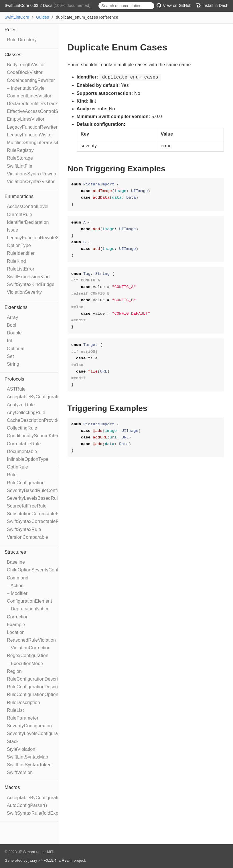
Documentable (22, 451)
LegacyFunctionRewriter (32, 127)
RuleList (15, 710)
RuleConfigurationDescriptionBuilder (45, 687)
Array (12, 317)
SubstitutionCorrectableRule (36, 514)
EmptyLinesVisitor (26, 119)
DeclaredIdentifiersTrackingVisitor (42, 104)
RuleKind (16, 261)
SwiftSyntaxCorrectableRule (36, 521)
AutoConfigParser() (27, 805)
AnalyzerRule (21, 405)
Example (16, 625)
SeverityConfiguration (29, 726)
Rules (11, 30)
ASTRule (16, 389)
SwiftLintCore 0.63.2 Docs (29, 5)
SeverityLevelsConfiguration (36, 733)
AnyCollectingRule (26, 413)
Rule (12, 475)
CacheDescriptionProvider (34, 420)
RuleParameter (23, 718)
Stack (13, 741)
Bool (12, 325)
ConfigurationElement (29, 601)
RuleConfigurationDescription (37, 679)
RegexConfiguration (28, 656)
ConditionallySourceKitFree (35, 436)
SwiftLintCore (17, 17)
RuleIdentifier (21, 253)
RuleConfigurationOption (33, 694)
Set (10, 356)
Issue (12, 230)
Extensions (16, 307)
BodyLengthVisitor (26, 65)
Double (14, 333)
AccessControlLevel (28, 206)
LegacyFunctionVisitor (30, 135)
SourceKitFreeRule (27, 506)
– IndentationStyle (26, 88)
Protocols (14, 379)
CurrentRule (19, 214)
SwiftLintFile (20, 166)
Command (18, 578)
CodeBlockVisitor (25, 72)
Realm (67, 860)
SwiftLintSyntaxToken (29, 765)
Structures (15, 552)
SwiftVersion (20, 772)
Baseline (16, 562)
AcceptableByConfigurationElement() (45, 798)
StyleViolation (21, 749)
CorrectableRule (24, 444)
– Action (15, 586)
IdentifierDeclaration (28, 222)
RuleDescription (23, 703)
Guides (43, 17)
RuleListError (21, 269)
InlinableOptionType (28, 459)
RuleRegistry (20, 150)
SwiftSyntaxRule (24, 529)
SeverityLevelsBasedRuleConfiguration (48, 498)
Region (14, 671)
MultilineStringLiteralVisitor (35, 143)
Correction (18, 617)
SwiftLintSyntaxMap (27, 757)
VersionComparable (27, 537)
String (13, 364)
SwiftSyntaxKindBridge (31, 284)
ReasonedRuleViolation (31, 640)
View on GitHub (174, 5)
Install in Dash (212, 5)
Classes (13, 55)
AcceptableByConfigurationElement (44, 397)
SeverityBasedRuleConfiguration (41, 490)
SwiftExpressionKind (28, 277)
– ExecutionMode (25, 664)
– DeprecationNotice (28, 609)
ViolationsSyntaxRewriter (33, 174)
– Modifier (17, 593)
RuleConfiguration (26, 483)
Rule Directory (22, 40)
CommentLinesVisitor (29, 96)
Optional (16, 349)
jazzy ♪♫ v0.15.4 (43, 860)
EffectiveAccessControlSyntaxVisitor (45, 111)
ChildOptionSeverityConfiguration (42, 570)
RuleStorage (20, 158)
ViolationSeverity (24, 292)
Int (9, 341)
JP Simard (26, 852)
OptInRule (17, 467)
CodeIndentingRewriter (31, 80)
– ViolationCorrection (29, 648)
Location (16, 632)
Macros (12, 787)
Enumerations (19, 196)
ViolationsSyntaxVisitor (31, 182)
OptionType (19, 245)
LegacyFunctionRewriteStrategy (40, 238)
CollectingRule (22, 428)
